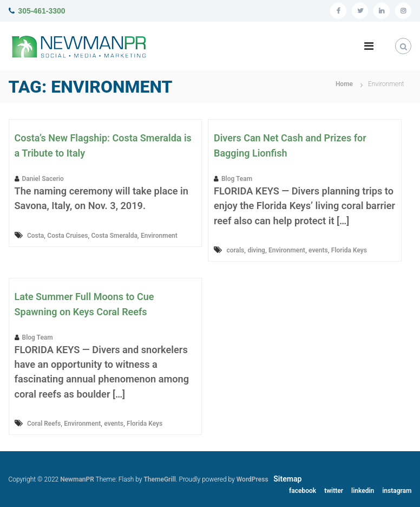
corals (235, 250)
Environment (159, 236)
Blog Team (237, 179)
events (318, 250)
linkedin (363, 491)
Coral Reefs (44, 424)
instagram (397, 491)
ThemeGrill (159, 479)
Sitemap (287, 479)
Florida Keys (349, 250)
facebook (303, 491)
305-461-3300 (41, 11)
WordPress (252, 479)
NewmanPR (77, 479)
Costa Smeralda (114, 236)
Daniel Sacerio (43, 179)
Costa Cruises (67, 236)
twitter (334, 491)
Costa (35, 236)
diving (256, 250)
